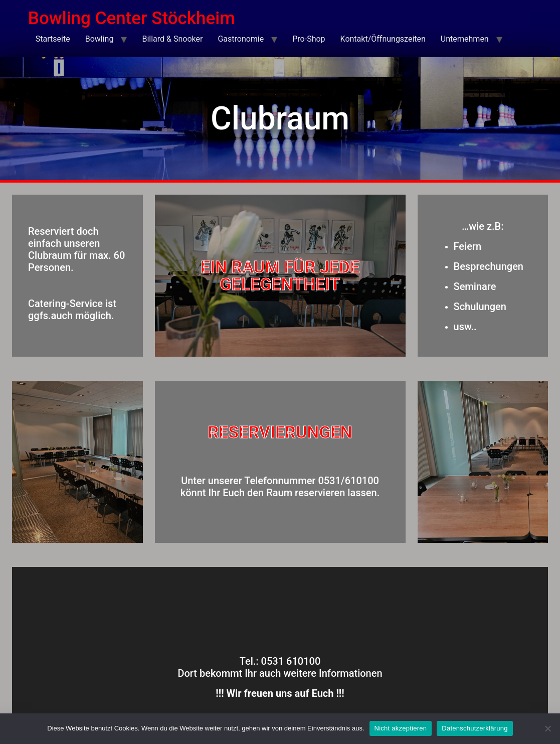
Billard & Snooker (172, 39)
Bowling (100, 39)
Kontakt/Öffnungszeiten (383, 39)
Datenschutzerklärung (475, 728)
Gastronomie (241, 39)
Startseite (53, 39)
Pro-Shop (309, 39)
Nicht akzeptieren (401, 728)
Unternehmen (465, 39)
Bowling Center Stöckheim (132, 18)
